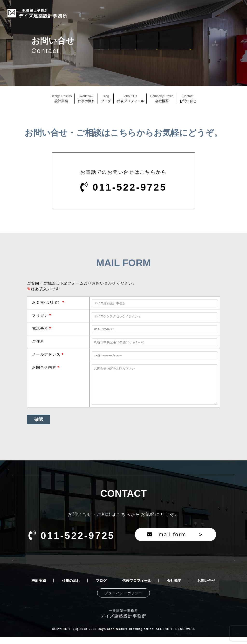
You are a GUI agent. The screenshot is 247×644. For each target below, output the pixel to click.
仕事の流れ (71, 588)
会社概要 (174, 588)
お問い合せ (206, 588)
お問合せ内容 (44, 367)
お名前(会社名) (47, 302)
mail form (175, 542)
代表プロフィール (137, 588)
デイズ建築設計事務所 (43, 13)
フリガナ (40, 315)
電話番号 (40, 328)
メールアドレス (46, 354)
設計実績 (39, 588)
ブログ (101, 588)
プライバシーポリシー (124, 600)
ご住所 (38, 341)
